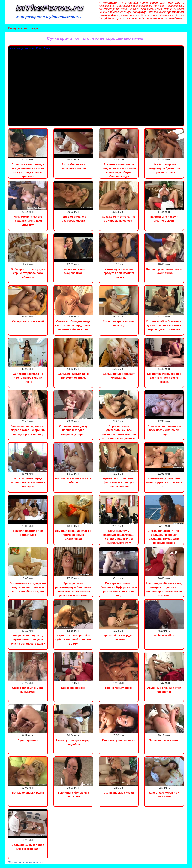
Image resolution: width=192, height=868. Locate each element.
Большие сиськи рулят (28, 792)
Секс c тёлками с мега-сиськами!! (28, 690)
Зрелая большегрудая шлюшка (119, 637)
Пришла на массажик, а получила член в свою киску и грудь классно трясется (28, 170)
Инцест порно (52, 866)
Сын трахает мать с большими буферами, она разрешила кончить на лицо (119, 589)
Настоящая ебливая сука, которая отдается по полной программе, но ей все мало (164, 589)
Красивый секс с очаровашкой (73, 271)
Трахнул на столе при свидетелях (28, 533)
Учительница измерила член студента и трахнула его (164, 482)
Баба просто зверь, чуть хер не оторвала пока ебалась (28, 273)
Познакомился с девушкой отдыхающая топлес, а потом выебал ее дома (28, 587)
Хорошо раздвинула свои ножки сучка (164, 271)
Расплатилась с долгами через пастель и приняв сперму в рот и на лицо (28, 430)
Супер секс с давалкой (28, 321)
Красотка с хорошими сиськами (164, 794)
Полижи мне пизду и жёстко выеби (164, 219)
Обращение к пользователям (26, 862)
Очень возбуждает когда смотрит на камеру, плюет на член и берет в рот (73, 325)
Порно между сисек (119, 688)
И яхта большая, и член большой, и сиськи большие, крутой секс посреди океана (164, 537)
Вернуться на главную (24, 28)
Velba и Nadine (164, 635)
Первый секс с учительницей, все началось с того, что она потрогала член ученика (119, 432)
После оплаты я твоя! (164, 740)
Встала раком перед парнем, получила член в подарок (28, 482)
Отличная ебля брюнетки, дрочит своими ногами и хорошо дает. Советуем (164, 325)
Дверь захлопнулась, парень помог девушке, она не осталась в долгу (28, 639)
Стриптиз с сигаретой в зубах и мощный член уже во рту (73, 639)
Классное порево (73, 688)
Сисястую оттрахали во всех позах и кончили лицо (164, 430)
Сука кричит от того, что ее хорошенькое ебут (119, 219)
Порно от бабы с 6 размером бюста (73, 219)
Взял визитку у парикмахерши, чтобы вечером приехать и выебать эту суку (119, 537)
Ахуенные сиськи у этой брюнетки (164, 690)
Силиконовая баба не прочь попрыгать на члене (28, 378)
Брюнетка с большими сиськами (73, 794)
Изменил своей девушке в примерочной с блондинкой (73, 535)
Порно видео (8, 866)
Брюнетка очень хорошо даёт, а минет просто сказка (164, 378)
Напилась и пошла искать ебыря (73, 480)
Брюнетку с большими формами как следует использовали (119, 482)
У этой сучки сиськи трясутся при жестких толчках (119, 273)
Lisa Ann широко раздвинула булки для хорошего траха (164, 168)
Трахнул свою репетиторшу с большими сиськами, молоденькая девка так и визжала (73, 589)
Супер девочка (28, 740)
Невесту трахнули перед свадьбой (73, 742)
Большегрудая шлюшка (119, 740)
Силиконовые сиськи (119, 792)
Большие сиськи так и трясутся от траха (73, 376)
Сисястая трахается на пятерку (119, 323)
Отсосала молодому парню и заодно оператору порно (73, 430)
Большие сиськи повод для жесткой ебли (28, 847)
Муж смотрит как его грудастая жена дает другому (28, 221)
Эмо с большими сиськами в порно (73, 166)
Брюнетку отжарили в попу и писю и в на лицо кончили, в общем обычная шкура (119, 170)
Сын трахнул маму (30, 866)
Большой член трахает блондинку (119, 376)
